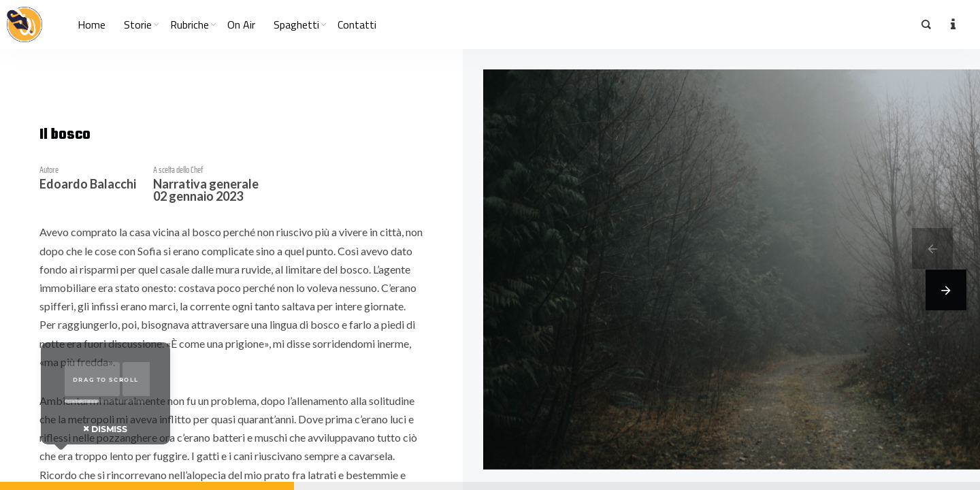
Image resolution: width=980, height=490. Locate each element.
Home (92, 24)
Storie (138, 24)
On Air (241, 24)
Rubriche (190, 24)
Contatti (357, 24)
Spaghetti (296, 24)
